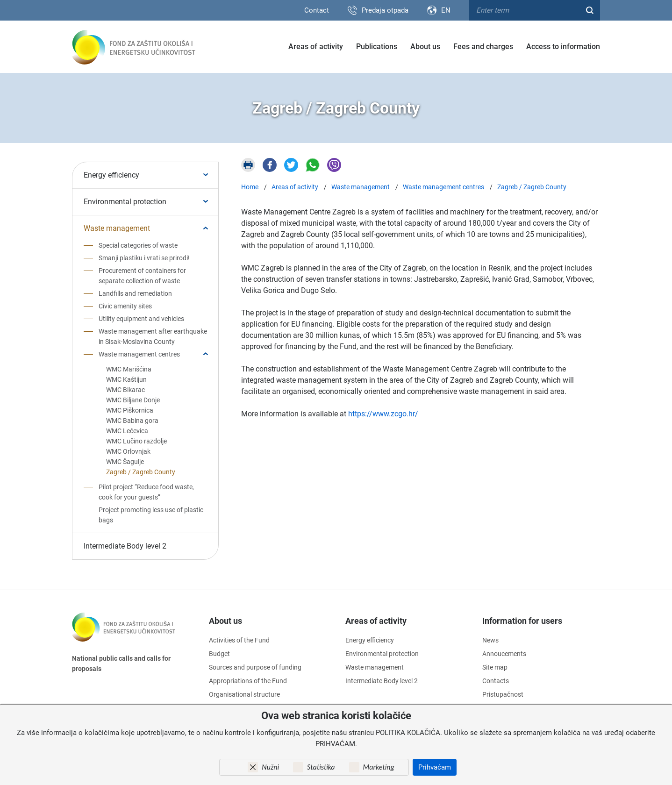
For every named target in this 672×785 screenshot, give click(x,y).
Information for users (522, 621)
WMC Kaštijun (126, 379)
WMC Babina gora (132, 421)
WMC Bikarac (125, 390)
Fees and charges (483, 46)
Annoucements (504, 654)
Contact (317, 10)
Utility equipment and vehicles (141, 319)
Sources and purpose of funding (255, 667)
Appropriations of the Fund (248, 681)
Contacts (496, 681)
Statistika (321, 767)
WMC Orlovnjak (128, 451)
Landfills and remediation (135, 293)
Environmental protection (125, 202)
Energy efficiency (111, 175)
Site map (495, 667)
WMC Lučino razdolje (136, 441)
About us (425, 46)
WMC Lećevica (127, 431)
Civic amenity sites (125, 306)
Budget (219, 654)
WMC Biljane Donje (133, 400)
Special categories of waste (138, 245)
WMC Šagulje (125, 462)
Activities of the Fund (239, 640)
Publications (377, 46)
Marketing (379, 767)
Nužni (270, 767)
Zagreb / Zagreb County (141, 472)
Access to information (563, 46)
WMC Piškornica (130, 410)
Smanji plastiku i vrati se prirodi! (144, 258)
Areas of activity (316, 46)
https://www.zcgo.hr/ (383, 414)
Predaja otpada (385, 10)
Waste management (117, 228)
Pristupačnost (503, 694)
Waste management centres (139, 354)
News (490, 640)
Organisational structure (244, 694)
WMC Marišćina (129, 369)
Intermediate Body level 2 (125, 546)
